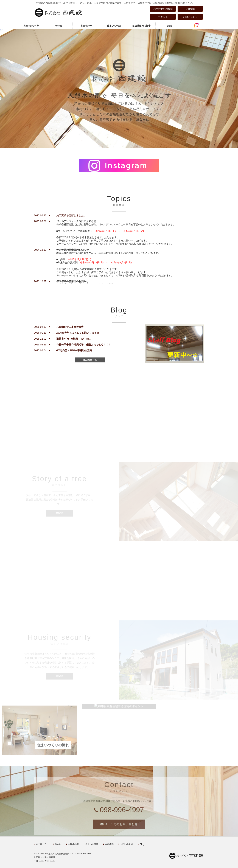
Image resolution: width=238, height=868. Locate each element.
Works (59, 26)
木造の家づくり (31, 26)
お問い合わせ (190, 17)
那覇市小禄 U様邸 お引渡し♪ (74, 339)
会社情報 (190, 9)
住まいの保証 (114, 26)
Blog (169, 26)
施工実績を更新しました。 (71, 215)
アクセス (163, 17)
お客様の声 (86, 26)
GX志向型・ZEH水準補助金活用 (74, 350)
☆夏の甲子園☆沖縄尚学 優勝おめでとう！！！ (84, 345)
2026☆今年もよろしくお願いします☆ (78, 333)
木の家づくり (42, 844)
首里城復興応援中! (142, 26)
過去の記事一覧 (90, 360)
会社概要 (109, 844)
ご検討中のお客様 (163, 9)
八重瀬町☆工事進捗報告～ (71, 327)
